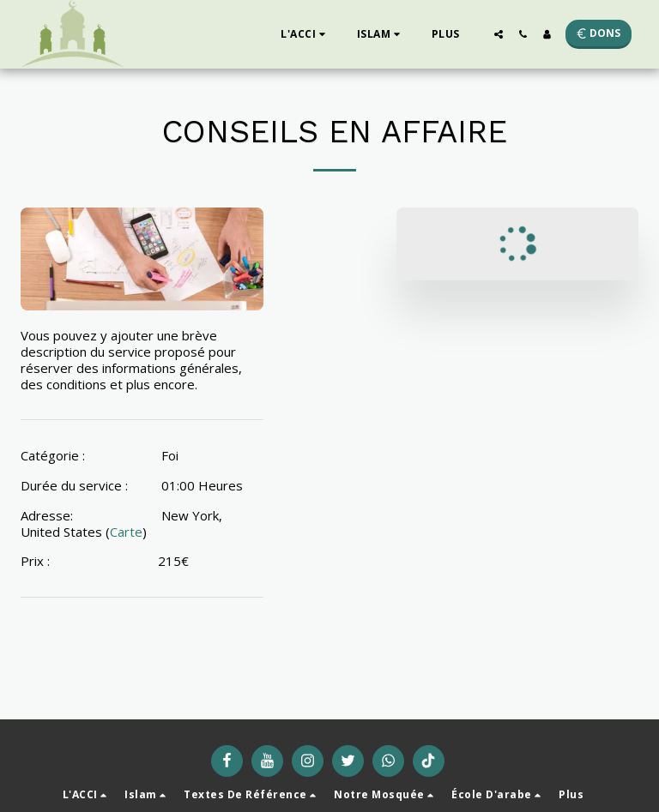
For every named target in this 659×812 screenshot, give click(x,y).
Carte (126, 532)
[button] (305, 34)
